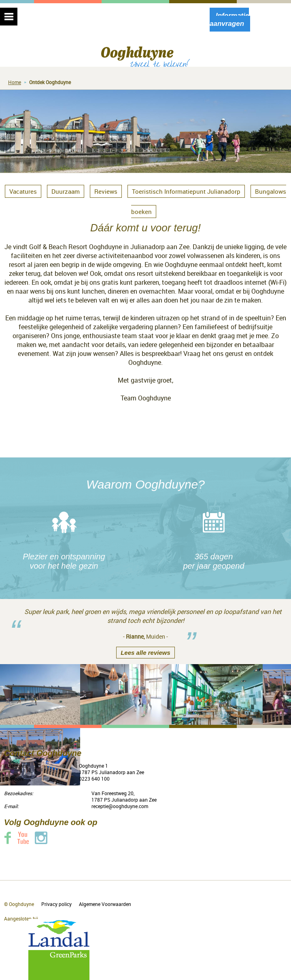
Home (15, 82)
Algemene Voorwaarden (105, 904)
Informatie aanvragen (229, 20)
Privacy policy (56, 904)
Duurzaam (66, 191)
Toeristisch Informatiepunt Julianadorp (186, 191)
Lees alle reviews (145, 653)
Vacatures (23, 191)
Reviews (106, 191)
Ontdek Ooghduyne (50, 82)
